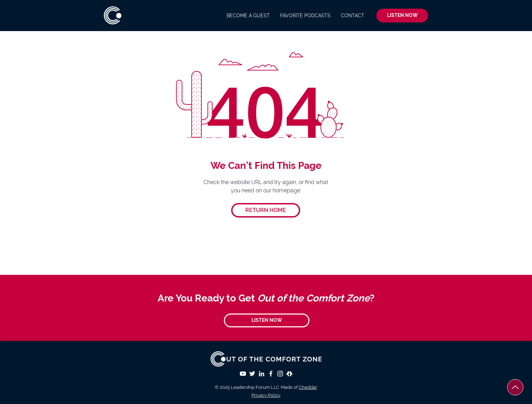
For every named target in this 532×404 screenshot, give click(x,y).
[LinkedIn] (262, 374)
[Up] (515, 387)
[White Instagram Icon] (280, 374)
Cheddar (308, 387)
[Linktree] (289, 374)
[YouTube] (243, 374)
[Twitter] (252, 374)
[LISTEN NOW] (402, 16)
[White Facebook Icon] (271, 374)
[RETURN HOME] (266, 210)
